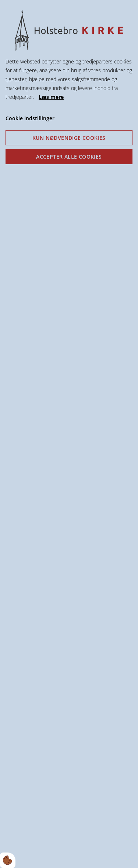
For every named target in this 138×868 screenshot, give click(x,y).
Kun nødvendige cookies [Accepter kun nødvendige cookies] (69, 138)
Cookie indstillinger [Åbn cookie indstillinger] (30, 118)
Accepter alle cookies (69, 157)
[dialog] (69, 434)
